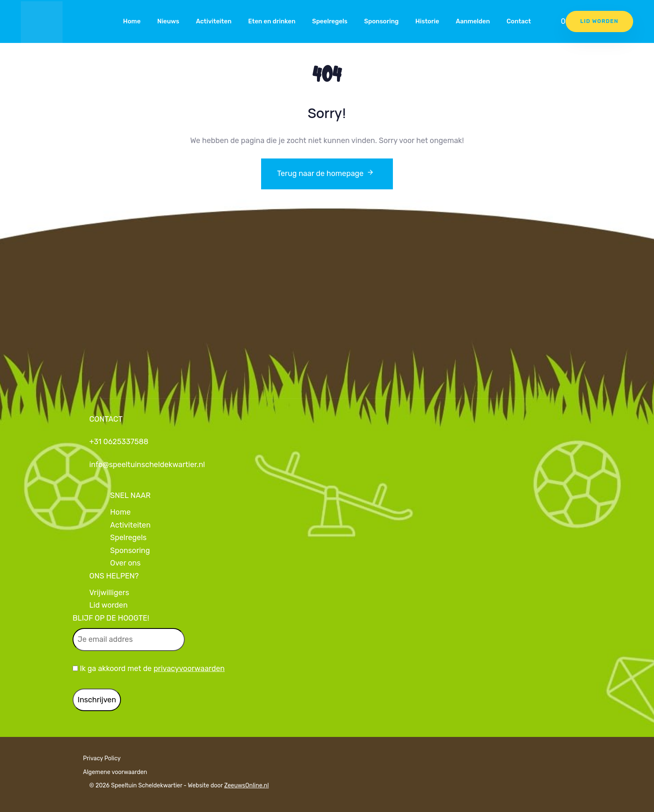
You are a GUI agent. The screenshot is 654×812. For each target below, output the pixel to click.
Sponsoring (381, 21)
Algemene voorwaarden (115, 772)
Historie (427, 21)
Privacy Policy (102, 758)
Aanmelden (473, 21)
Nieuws (168, 21)
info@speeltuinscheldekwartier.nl (147, 465)
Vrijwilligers (109, 593)
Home (132, 21)
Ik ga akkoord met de (149, 669)
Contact (519, 21)
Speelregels (330, 21)
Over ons (125, 563)
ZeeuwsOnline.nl (247, 786)
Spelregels (128, 538)
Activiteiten (214, 21)
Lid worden (108, 605)
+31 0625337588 (119, 442)
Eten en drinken (272, 21)
